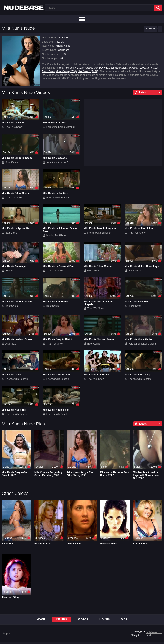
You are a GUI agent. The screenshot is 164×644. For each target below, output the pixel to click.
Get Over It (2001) (88, 71)
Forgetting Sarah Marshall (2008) (128, 68)
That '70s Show (14, 127)
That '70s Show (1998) (71, 68)
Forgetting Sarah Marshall (61, 127)
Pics (124, 619)
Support (6, 633)
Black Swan (48, 71)
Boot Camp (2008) (66, 71)
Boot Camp (12, 162)
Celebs (61, 619)
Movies (105, 619)
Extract (9, 271)
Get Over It (93, 271)
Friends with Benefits (97, 68)
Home (41, 619)
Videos (83, 619)
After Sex (152, 68)
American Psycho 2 (57, 162)
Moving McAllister (56, 235)
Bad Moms (11, 233)
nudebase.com (154, 632)
